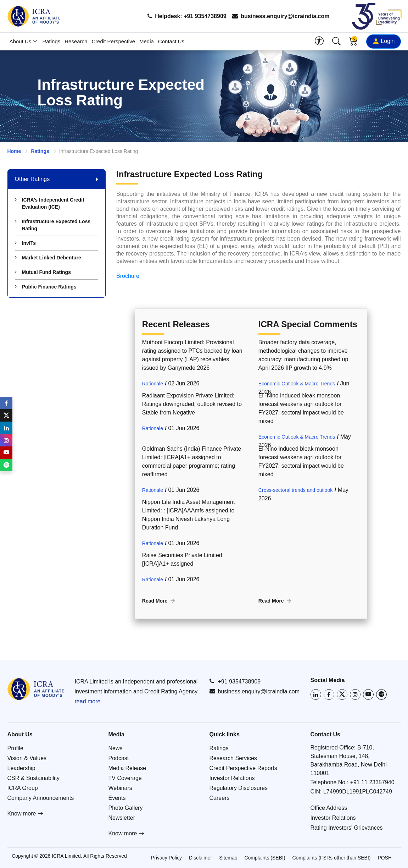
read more (88, 701)
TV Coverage (125, 778)
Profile (15, 748)
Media (147, 41)
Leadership (21, 768)
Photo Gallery (126, 808)
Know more (25, 814)
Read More (159, 601)
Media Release (127, 768)
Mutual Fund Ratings (43, 272)
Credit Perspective (113, 41)
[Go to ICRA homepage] (36, 689)
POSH (385, 858)
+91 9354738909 (235, 681)
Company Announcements (41, 798)
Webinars (120, 788)
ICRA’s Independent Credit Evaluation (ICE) (50, 203)
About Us (24, 41)
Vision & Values (27, 758)
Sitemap (228, 858)
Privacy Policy (166, 858)
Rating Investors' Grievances (347, 828)
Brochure (128, 276)
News (116, 748)
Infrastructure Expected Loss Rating (53, 225)
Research (76, 41)
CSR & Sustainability (34, 778)
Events (117, 798)
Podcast (119, 758)
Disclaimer (200, 858)
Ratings (51, 41)
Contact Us (171, 41)
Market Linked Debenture (48, 258)
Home (14, 151)
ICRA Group (23, 788)
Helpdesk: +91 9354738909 (187, 16)
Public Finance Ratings (46, 287)
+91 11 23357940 (372, 782)
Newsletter (122, 818)
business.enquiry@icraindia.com (281, 16)
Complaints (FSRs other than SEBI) (332, 858)
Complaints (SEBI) (265, 858)
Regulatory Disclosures (239, 788)
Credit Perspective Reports (243, 768)
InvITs (25, 243)
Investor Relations (232, 778)
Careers (220, 798)
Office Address (329, 808)
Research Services (233, 758)
